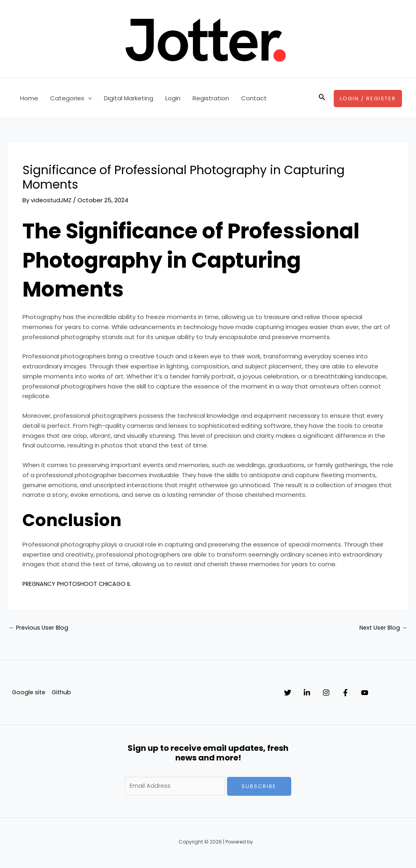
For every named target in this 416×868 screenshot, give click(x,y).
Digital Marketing (129, 98)
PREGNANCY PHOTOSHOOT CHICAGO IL (79, 584)
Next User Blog (382, 628)
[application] (88, 98)
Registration (211, 98)
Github (61, 693)
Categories (71, 98)
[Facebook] (369, 693)
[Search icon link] (322, 98)
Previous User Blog (40, 628)
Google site (27, 693)
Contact (254, 98)
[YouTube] (397, 693)
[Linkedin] (315, 693)
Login (173, 98)
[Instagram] (342, 693)
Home (29, 98)
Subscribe (259, 787)
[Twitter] (288, 693)
